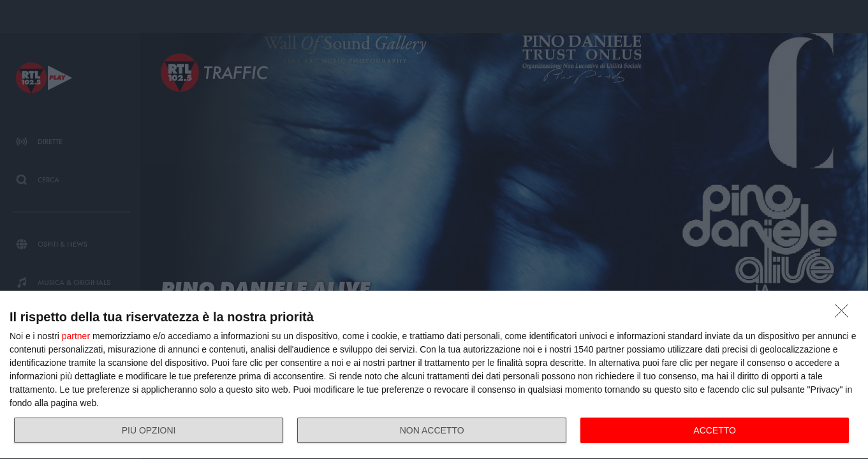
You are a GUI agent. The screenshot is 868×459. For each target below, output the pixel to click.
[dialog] (434, 375)
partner (76, 336)
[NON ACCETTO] (845, 314)
